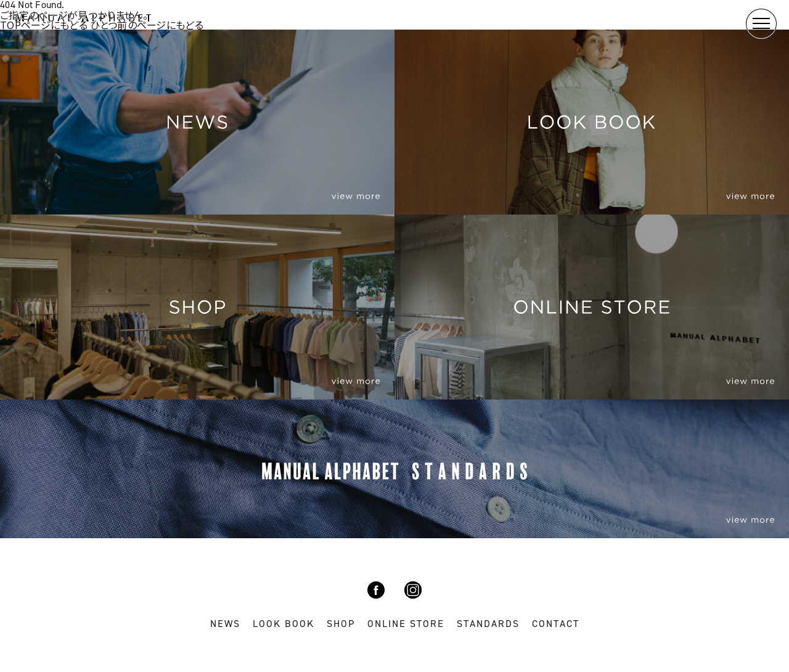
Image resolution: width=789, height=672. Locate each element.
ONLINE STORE (406, 624)
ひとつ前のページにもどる (147, 25)
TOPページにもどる (44, 25)
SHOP (341, 624)
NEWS (225, 624)
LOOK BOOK (284, 624)
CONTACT (556, 624)
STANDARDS (488, 624)
